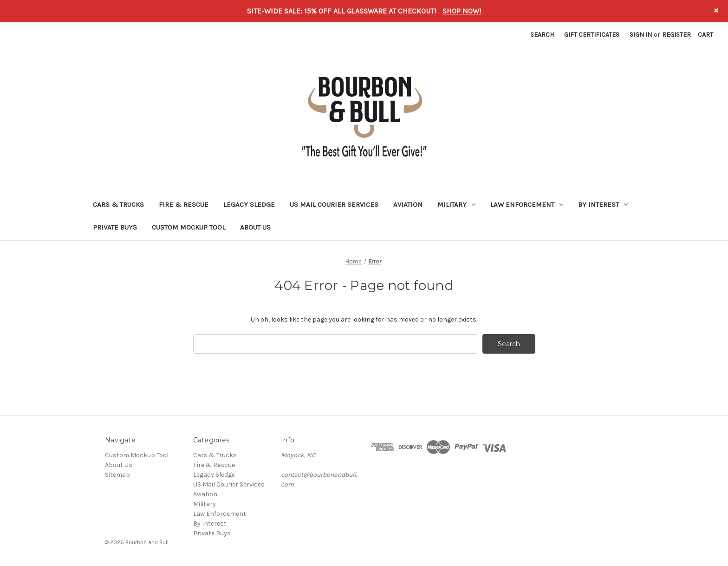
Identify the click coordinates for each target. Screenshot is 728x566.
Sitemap (117, 475)
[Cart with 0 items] (705, 35)
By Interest (603, 204)
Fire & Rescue (184, 204)
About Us (255, 227)
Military (456, 204)
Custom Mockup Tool (188, 227)
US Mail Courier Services (334, 204)
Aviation (408, 204)
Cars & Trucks (118, 204)
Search (542, 35)
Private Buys (115, 227)
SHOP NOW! (462, 11)
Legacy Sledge (249, 204)
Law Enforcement (527, 204)
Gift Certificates (592, 35)
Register (676, 35)
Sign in (641, 35)
